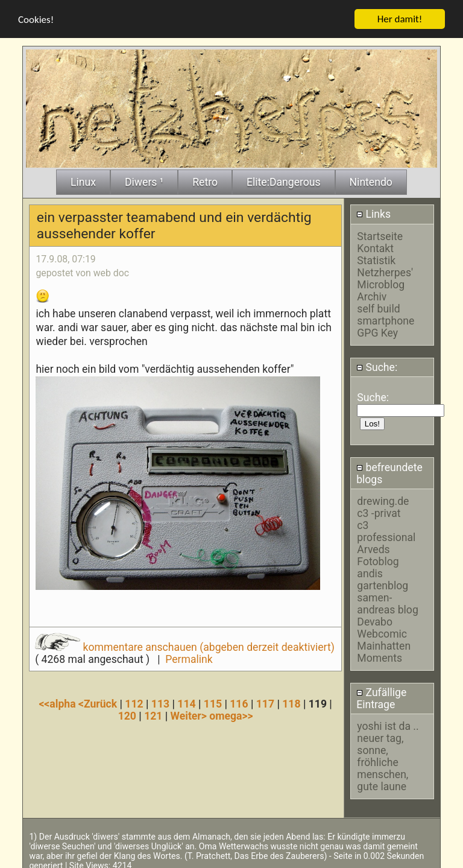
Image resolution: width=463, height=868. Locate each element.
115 (213, 702)
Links (373, 212)
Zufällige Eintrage (381, 697)
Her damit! (400, 17)
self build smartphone (386, 312)
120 (127, 714)
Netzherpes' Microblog (385, 276)
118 (291, 702)
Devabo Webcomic (382, 626)
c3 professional (386, 529)
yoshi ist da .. (388, 724)
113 (160, 702)
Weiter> (190, 714)
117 (265, 702)
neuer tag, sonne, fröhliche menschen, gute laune (383, 761)
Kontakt (375, 246)
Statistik (376, 258)
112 (134, 702)
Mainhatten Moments (384, 650)
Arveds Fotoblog (378, 553)
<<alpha (58, 702)
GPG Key (377, 331)
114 (186, 702)
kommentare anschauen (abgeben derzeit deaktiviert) (185, 645)
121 (153, 714)
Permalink (189, 657)
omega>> (231, 714)
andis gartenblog (383, 577)
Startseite (380, 234)
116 (239, 702)
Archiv (372, 294)
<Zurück (99, 702)
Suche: (377, 365)
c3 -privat (379, 511)
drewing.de (383, 499)
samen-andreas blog (387, 601)
